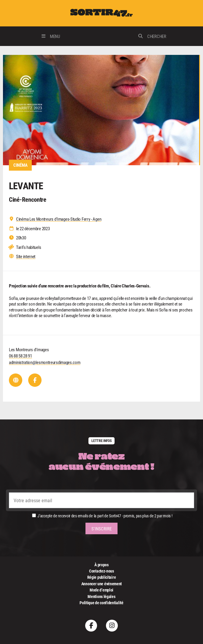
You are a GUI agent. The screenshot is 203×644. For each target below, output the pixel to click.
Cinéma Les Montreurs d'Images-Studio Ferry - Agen (59, 219)
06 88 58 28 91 (20, 356)
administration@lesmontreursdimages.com (45, 362)
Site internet (26, 256)
